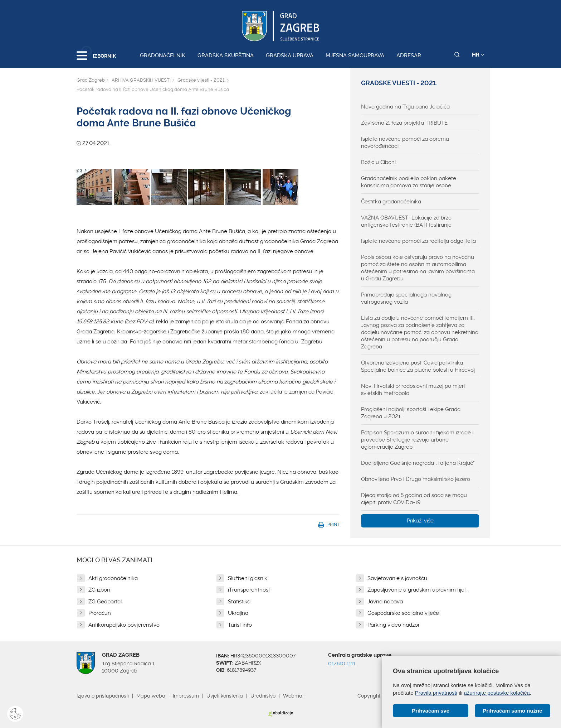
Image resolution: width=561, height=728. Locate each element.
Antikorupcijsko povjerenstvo (124, 625)
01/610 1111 (342, 664)
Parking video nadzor (394, 625)
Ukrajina (238, 613)
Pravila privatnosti (436, 693)
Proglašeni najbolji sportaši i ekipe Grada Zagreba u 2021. (411, 413)
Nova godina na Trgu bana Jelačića (405, 107)
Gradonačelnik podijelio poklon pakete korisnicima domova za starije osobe (409, 182)
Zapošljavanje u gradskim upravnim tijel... (418, 590)
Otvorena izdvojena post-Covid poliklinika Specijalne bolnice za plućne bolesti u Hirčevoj (418, 366)
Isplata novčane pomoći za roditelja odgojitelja (418, 241)
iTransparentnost (249, 590)
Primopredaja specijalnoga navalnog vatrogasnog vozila (406, 298)
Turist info (240, 625)
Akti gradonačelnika (113, 578)
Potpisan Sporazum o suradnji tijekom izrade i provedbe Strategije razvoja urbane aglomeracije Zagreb (417, 440)
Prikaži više (420, 521)
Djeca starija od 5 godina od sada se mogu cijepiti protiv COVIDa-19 (414, 499)
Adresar (409, 56)
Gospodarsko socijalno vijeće (403, 613)
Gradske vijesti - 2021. (201, 80)
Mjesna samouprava (355, 56)
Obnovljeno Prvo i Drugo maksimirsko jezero (416, 479)
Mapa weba (151, 696)
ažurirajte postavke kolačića (497, 693)
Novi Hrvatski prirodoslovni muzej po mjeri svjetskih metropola (413, 390)
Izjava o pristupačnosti (103, 696)
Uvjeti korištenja (225, 696)
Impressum (186, 696)
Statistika (239, 602)
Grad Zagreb (91, 80)
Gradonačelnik (163, 56)
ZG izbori (99, 590)
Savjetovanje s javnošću (397, 578)
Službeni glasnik (248, 578)
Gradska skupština (226, 56)
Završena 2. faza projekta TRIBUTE (404, 123)
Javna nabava (385, 602)
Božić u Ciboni (378, 162)
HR (478, 55)
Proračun (100, 613)
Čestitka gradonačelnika (391, 202)
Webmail (294, 696)
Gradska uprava (290, 56)
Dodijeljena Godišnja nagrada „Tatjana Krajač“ (418, 463)
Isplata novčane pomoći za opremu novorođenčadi (405, 143)
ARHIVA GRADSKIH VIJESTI (141, 80)
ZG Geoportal (105, 602)
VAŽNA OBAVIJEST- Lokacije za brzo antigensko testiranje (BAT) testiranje (406, 221)
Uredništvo (263, 696)
